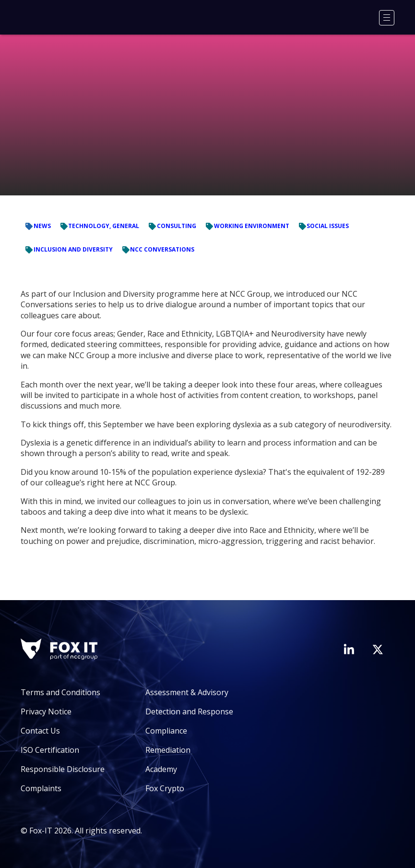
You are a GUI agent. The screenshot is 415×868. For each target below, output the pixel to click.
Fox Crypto (165, 788)
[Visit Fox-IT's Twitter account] (378, 650)
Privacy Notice (46, 711)
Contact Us (40, 731)
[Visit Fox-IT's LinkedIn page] (349, 649)
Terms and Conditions (60, 692)
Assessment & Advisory (187, 692)
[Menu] (387, 18)
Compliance (166, 731)
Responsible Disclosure (63, 769)
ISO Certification (50, 750)
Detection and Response (189, 711)
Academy (161, 769)
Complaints (41, 788)
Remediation (168, 750)
